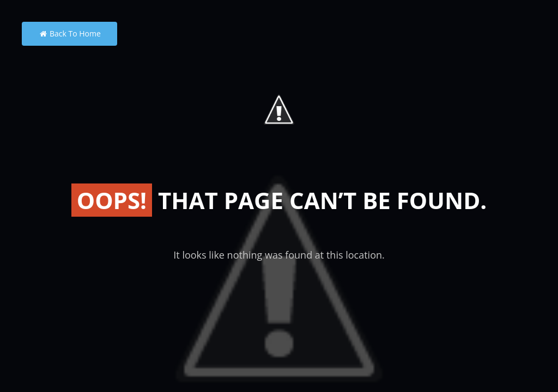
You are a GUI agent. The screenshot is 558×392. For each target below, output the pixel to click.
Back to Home (69, 33)
